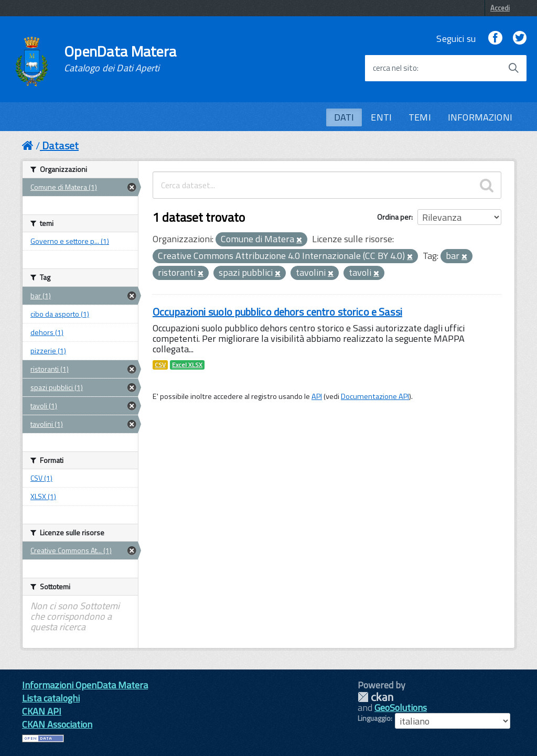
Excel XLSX (187, 365)
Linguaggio (374, 718)
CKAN (375, 697)
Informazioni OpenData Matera (85, 685)
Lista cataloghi (51, 698)
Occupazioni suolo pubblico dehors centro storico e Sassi (277, 312)
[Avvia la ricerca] (513, 68)
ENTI (381, 117)
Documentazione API (375, 396)
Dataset (60, 145)
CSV (160, 365)
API (317, 396)
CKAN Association (57, 724)
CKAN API (42, 711)
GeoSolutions (401, 708)
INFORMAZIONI (480, 117)
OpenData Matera (120, 59)
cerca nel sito (395, 68)
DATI (344, 117)
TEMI (420, 117)
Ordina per (394, 217)
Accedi (500, 8)
